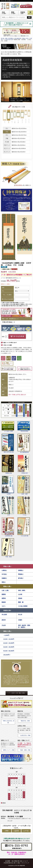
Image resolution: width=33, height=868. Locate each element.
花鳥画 (20, 598)
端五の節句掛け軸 (8, 443)
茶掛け (4, 582)
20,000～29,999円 (9, 643)
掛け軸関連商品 (24, 443)
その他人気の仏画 (9, 40)
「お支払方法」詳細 (25, 735)
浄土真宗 (4, 614)
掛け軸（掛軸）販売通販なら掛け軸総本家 (11, 38)
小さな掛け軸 (24, 527)
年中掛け (4, 574)
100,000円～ (7, 655)
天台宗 (4, 625)
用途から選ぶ (7, 566)
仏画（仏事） (6, 590)
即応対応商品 (24, 427)
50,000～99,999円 (9, 651)
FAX (7, 831)
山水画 (8, 485)
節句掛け (21, 578)
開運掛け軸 (8, 464)
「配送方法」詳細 (25, 721)
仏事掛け (4, 570)
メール (26, 831)
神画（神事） (22, 590)
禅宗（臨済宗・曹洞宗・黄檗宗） (24, 626)
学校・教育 (8, 548)
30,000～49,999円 (9, 647)
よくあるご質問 (8, 427)
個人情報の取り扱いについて (20, 861)
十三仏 (24, 506)
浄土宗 (20, 614)
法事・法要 (24, 485)
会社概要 (8, 861)
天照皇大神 (24, 464)
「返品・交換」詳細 (25, 750)
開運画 (4, 594)
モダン (4, 606)
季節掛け (21, 574)
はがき (17, 831)
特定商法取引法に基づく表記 (12, 863)
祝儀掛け (4, 578)
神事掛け (21, 570)
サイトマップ (25, 863)
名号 (8, 506)
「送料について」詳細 (8, 750)
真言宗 (4, 620)
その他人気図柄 (23, 606)
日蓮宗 (20, 620)
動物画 (4, 602)
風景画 (4, 598)
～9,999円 (6, 635)
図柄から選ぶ (7, 586)
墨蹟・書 (21, 602)
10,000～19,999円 (9, 639)
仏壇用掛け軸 (8, 527)
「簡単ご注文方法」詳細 (8, 722)
